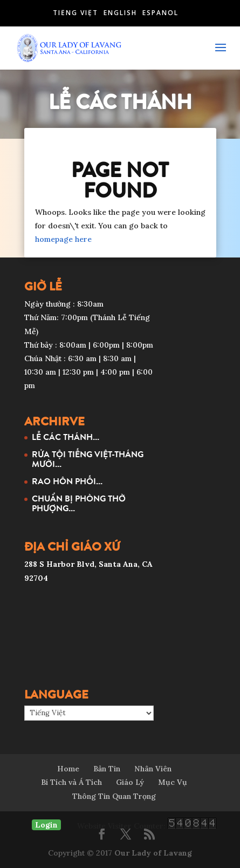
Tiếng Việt (76, 13)
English (120, 13)
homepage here (63, 239)
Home (68, 769)
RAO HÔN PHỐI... (67, 481)
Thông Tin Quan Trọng (114, 796)
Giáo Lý (130, 782)
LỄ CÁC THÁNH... (66, 437)
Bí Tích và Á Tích (71, 782)
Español (160, 13)
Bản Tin (107, 769)
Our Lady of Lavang (153, 853)
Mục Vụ (173, 782)
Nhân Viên (153, 769)
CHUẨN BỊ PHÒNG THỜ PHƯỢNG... (79, 503)
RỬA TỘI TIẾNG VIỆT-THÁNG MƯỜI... (88, 459)
